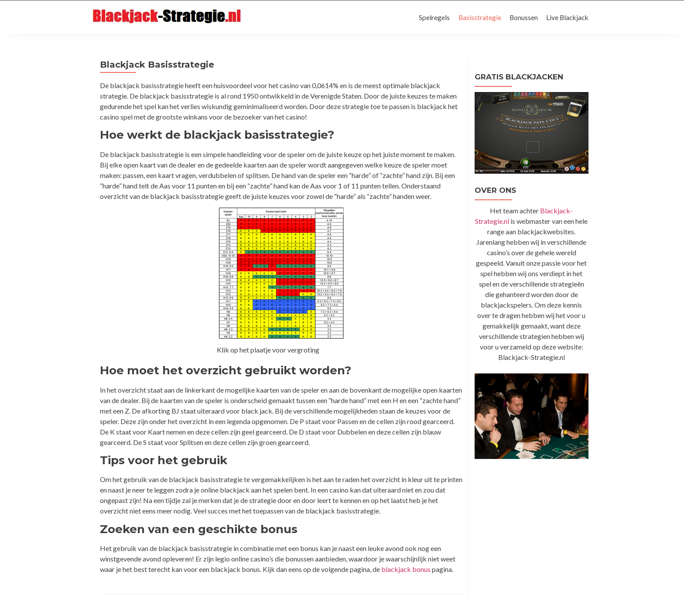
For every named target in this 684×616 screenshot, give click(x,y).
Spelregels (431, 17)
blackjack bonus (406, 569)
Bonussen (522, 17)
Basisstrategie (477, 17)
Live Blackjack (567, 17)
